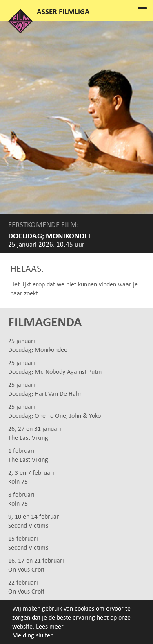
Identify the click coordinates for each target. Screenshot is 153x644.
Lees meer (50, 626)
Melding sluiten (33, 635)
